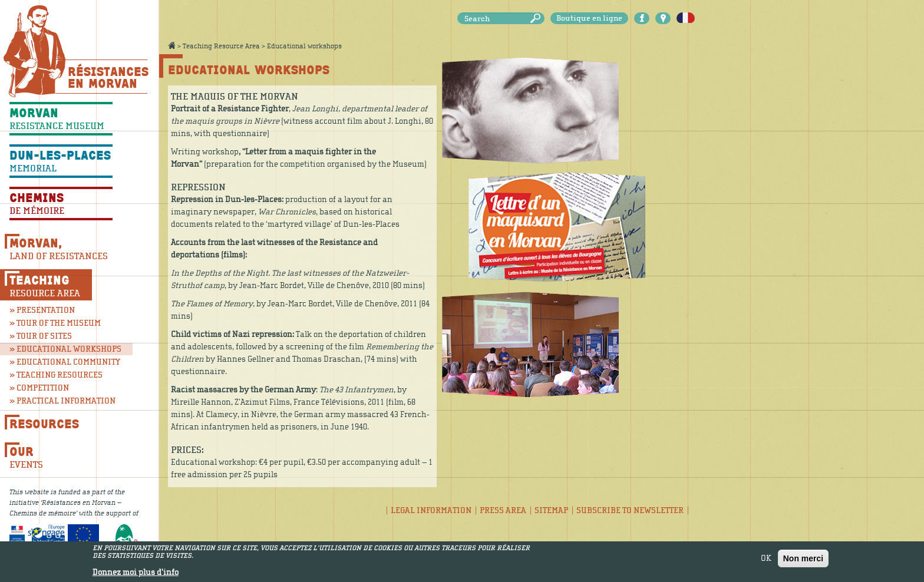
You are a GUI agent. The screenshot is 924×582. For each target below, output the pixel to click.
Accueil (171, 45)
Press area (503, 510)
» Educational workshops (65, 349)
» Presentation (42, 310)
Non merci (803, 558)
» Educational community (61, 362)
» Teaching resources (56, 375)
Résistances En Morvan (108, 77)
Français (686, 18)
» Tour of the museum (55, 323)
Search (537, 19)
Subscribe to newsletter (630, 510)
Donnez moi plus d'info (136, 573)
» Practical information (61, 401)
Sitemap (551, 510)
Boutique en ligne (589, 18)
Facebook (642, 18)
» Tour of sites (41, 336)
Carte (663, 18)
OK (766, 558)
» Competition (39, 388)
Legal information (431, 510)
